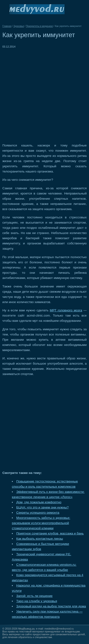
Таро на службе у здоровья (37, 601)
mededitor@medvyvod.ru (59, 629)
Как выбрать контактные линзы (40, 539)
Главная (7, 26)
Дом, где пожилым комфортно (39, 502)
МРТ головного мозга (66, 310)
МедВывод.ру (26, 629)
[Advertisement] (44, 94)
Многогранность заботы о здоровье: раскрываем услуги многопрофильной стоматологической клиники (41, 523)
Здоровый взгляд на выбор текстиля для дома (51, 606)
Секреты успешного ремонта (38, 513)
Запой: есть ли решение (35, 596)
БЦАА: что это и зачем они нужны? (43, 507)
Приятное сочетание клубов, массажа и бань (50, 533)
